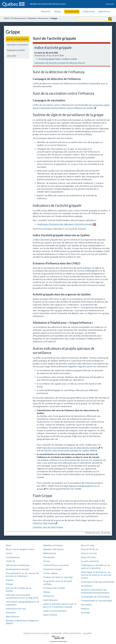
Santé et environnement (55, 611)
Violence (85, 609)
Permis (47, 561)
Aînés (8, 545)
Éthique (9, 584)
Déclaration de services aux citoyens (37, 633)
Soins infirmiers (88, 557)
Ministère (46, 11)
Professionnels (72, 11)
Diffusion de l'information (72, 633)
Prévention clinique (53, 569)
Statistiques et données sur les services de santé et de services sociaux (96, 575)
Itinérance (11, 613)
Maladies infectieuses (38, 18)
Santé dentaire (50, 600)
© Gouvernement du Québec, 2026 (58, 641)
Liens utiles (12, 56)
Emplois (10, 580)
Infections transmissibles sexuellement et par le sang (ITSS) (22, 596)
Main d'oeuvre (13, 617)
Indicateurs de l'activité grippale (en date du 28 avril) (60, 63)
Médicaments (50, 553)
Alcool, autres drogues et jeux (20, 549)
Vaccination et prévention (17, 45)
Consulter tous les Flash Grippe (48, 527)
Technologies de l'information (95, 597)
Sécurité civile (88, 545)
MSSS (7, 18)
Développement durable (17, 569)
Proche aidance (51, 573)
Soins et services (89, 553)
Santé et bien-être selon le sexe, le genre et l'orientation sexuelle (60, 605)
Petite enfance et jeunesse (56, 565)
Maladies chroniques (53, 545)
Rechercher (110, 19)
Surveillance (87, 586)
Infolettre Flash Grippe (45, 523)
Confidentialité (56, 633)
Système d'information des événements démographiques (95, 591)
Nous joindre (110, 4)
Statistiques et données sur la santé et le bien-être (95, 567)
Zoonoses (86, 613)
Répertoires (104, 11)
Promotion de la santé (54, 588)
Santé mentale (50, 615)
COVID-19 (10, 561)
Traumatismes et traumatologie (96, 601)
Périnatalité (49, 557)
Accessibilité (87, 633)
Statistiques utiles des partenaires (98, 582)
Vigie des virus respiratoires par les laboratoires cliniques (71, 448)
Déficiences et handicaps (18, 565)
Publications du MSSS (16, 50)
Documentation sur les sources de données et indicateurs (22, 575)
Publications (89, 11)
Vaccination (86, 605)
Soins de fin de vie (90, 549)
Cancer (9, 553)
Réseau (58, 11)
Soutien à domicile (90, 561)
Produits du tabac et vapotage (58, 577)
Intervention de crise (16, 609)
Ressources (49, 596)
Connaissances (13, 557)
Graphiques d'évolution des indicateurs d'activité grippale (66, 224)
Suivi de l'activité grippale (17, 39)
